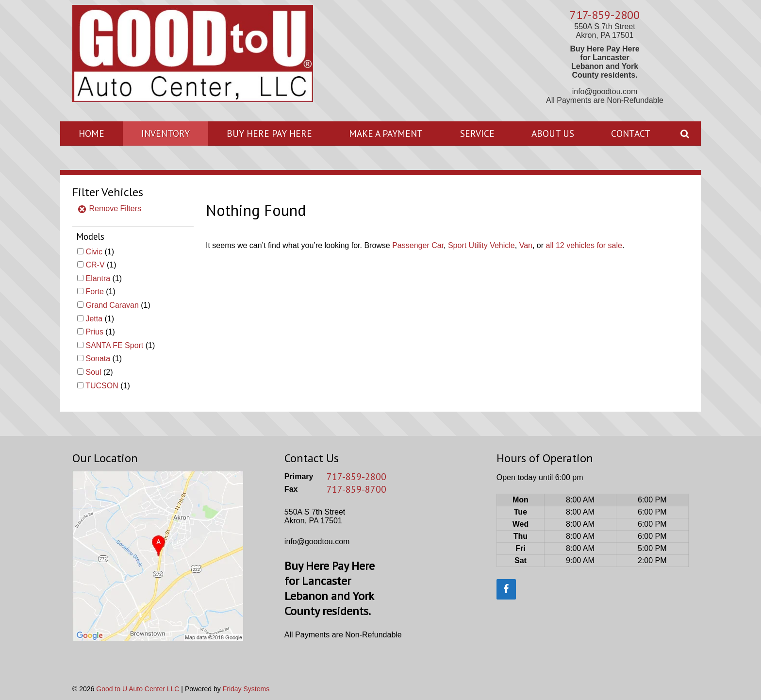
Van (526, 245)
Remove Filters (109, 208)
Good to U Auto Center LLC (138, 689)
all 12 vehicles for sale (584, 245)
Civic (94, 252)
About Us (553, 133)
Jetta (94, 319)
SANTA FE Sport (114, 345)
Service (477, 133)
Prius (94, 332)
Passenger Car (418, 245)
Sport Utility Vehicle (481, 245)
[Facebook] (506, 589)
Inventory (165, 133)
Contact (631, 133)
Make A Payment (386, 133)
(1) (100, 252)
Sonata (98, 358)
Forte (94, 292)
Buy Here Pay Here (269, 133)
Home (91, 133)
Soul (93, 372)
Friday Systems (246, 689)
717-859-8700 (356, 489)
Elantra (98, 278)
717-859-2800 (605, 15)
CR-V (95, 265)
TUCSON (102, 386)
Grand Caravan (112, 305)
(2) (99, 372)
